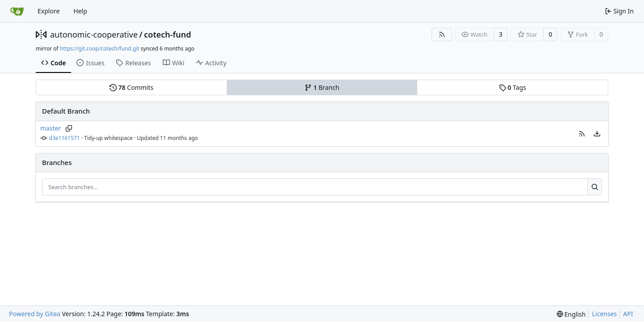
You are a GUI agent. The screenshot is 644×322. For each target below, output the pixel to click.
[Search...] (595, 187)
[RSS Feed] (442, 34)
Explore (49, 11)
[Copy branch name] (69, 128)
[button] (582, 134)
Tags (513, 87)
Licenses (605, 314)
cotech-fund (167, 34)
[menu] (597, 134)
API (628, 314)
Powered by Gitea (35, 314)
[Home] (17, 11)
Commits (131, 87)
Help (80, 11)
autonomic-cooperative (94, 34)
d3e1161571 (65, 138)
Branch (322, 87)
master (51, 128)
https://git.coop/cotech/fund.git (100, 49)
